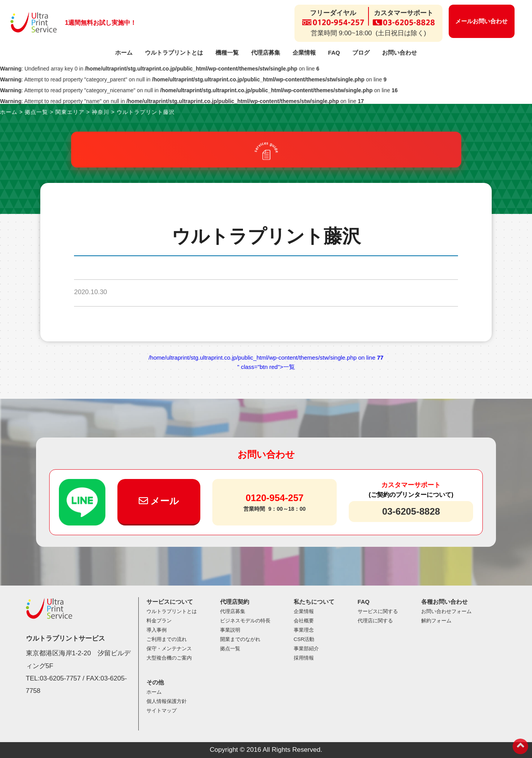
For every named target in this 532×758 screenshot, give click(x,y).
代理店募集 (266, 53)
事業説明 (230, 630)
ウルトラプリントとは (174, 53)
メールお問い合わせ (481, 21)
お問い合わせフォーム (446, 611)
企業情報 (304, 53)
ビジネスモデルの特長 (245, 621)
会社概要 (304, 621)
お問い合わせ (399, 53)
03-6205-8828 (411, 511)
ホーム (124, 53)
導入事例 (157, 630)
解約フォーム (436, 621)
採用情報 (304, 658)
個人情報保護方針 (167, 701)
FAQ (334, 53)
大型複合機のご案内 (169, 658)
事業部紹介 (306, 649)
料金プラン (159, 621)
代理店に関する (375, 621)
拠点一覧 (230, 649)
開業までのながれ (240, 639)
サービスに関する (378, 611)
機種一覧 (227, 53)
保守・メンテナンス (169, 649)
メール (159, 501)
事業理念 (304, 630)
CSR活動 (304, 639)
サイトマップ (162, 711)
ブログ (361, 53)
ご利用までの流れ (167, 639)
